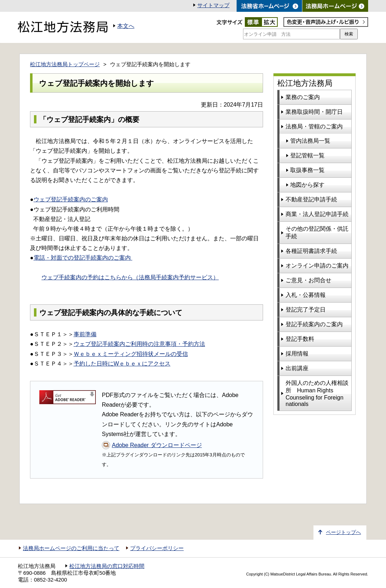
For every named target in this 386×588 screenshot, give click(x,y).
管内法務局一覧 (310, 141)
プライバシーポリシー (157, 548)
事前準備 (85, 334)
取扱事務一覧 (307, 170)
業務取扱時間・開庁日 (314, 112)
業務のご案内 (303, 97)
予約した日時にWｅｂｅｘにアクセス (122, 364)
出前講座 (297, 368)
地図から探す (307, 185)
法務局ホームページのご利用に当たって (71, 548)
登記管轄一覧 (307, 155)
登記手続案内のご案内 (314, 324)
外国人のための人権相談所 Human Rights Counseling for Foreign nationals (317, 393)
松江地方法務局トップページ (65, 64)
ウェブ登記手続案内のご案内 (71, 199)
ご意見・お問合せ (308, 280)
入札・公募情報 (306, 295)
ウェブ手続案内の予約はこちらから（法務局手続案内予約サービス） (130, 277)
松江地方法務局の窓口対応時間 (107, 566)
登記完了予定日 (306, 310)
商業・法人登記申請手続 (317, 214)
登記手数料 (300, 339)
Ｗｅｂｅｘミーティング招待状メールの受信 (131, 354)
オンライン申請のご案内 (317, 266)
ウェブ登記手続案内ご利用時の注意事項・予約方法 (139, 344)
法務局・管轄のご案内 (314, 126)
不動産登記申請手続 (311, 199)
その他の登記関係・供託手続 (317, 232)
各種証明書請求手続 (311, 251)
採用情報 (297, 354)
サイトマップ (213, 5)
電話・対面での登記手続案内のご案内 (82, 258)
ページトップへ (343, 532)
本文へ (126, 26)
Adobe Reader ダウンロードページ (157, 445)
